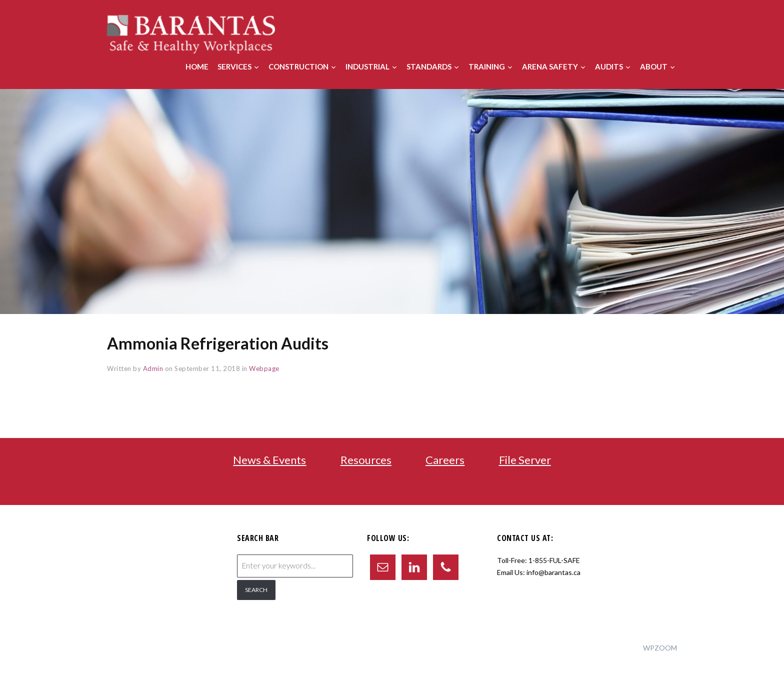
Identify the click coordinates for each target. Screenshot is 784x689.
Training (487, 66)
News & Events (269, 460)
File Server (525, 460)
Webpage (264, 368)
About (654, 66)
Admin (153, 368)
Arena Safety (550, 66)
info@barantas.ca (553, 572)
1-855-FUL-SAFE (554, 560)
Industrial (367, 66)
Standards (429, 66)
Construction (298, 66)
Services (234, 66)
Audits (609, 66)
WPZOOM (660, 648)
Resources (366, 460)
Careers (445, 460)
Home (197, 66)
